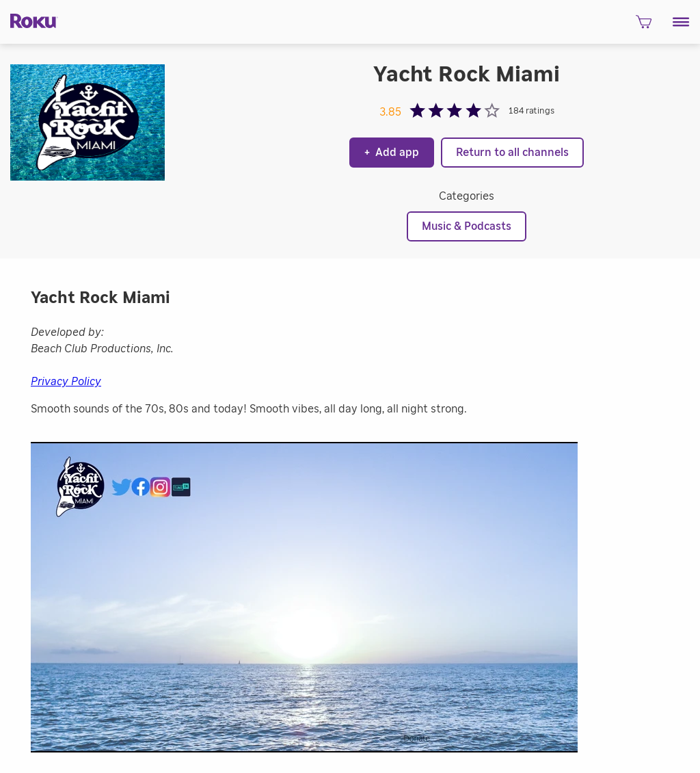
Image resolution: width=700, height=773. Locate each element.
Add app (392, 153)
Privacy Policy (66, 382)
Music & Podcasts (467, 226)
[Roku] (29, 20)
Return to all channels (512, 153)
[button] (681, 22)
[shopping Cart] (644, 26)
